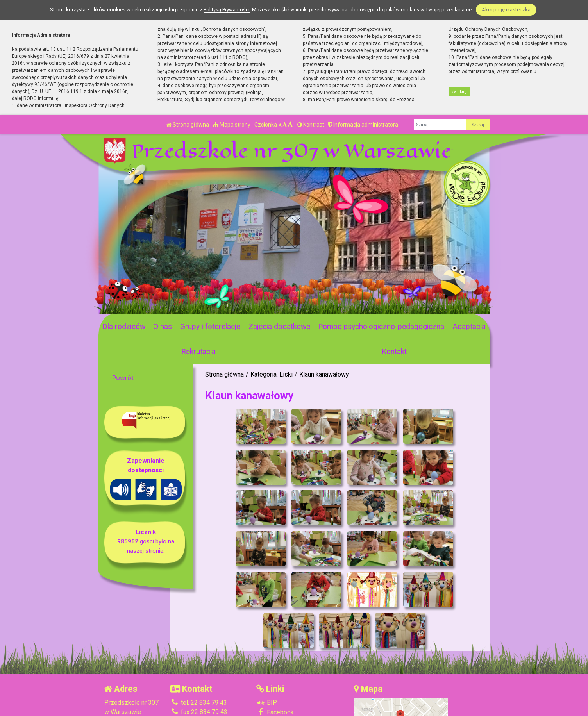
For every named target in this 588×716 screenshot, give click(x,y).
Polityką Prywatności (227, 10)
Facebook (275, 671)
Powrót (123, 378)
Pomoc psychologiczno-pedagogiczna (381, 326)
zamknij (459, 92)
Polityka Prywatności (290, 681)
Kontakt (394, 351)
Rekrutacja (198, 351)
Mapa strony (232, 125)
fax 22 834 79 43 (199, 671)
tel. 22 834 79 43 (199, 662)
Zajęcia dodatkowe (279, 326)
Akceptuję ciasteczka (506, 10)
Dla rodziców (124, 326)
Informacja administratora (363, 125)
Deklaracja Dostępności (294, 692)
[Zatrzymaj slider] (224, 306)
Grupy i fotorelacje (210, 326)
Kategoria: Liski (272, 374)
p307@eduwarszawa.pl (207, 681)
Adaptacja (469, 326)
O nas (163, 326)
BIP (267, 662)
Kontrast (311, 125)
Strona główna (188, 125)
